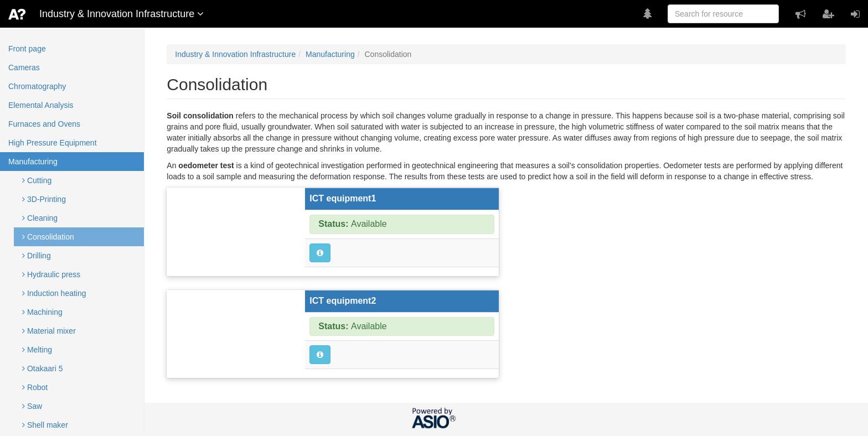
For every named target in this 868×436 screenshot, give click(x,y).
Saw (32, 406)
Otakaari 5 (42, 368)
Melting (37, 350)
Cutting (37, 180)
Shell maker (45, 425)
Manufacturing (33, 162)
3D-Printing (44, 199)
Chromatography (37, 86)
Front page (27, 49)
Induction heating (54, 293)
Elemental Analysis (41, 105)
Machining (42, 312)
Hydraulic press (51, 274)
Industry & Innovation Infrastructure (235, 54)
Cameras (24, 68)
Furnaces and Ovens (44, 124)
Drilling (37, 256)
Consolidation (48, 237)
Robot (35, 387)
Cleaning (40, 218)
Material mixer (49, 331)
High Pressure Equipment (53, 143)
